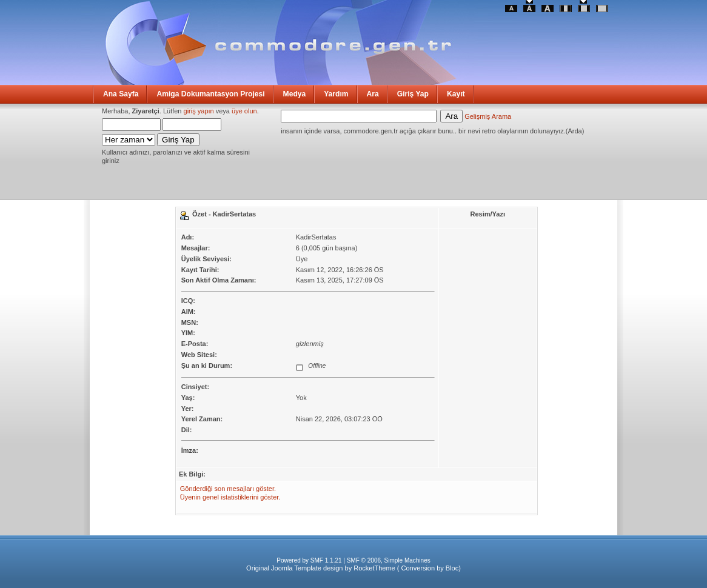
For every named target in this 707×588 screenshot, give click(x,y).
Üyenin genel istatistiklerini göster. (230, 497)
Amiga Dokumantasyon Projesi (210, 94)
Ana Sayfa (121, 94)
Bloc (452, 568)
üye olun (244, 111)
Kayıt (456, 94)
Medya (295, 94)
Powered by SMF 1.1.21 (309, 560)
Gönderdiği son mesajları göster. (228, 489)
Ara (373, 94)
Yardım (336, 94)
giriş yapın (199, 111)
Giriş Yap (413, 94)
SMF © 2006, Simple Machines (389, 560)
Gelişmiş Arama (488, 116)
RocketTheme (374, 568)
